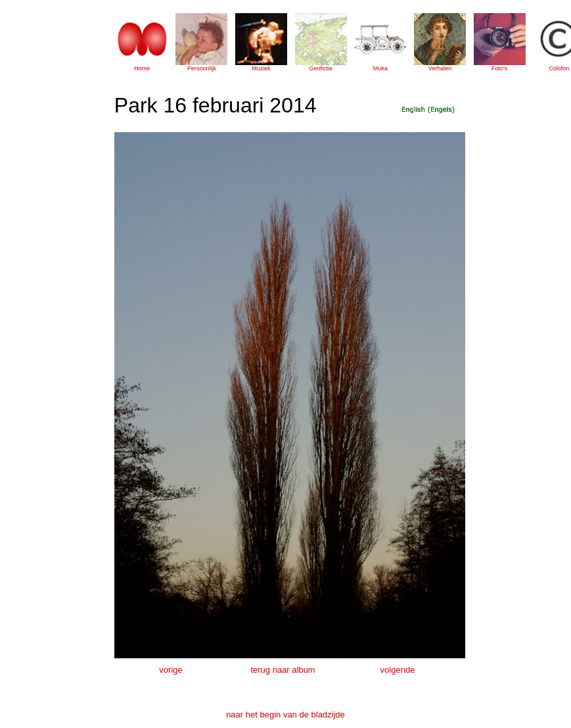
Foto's (499, 68)
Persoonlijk (202, 68)
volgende (398, 670)
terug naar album (283, 670)
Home (142, 68)
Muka (380, 68)
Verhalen (440, 68)
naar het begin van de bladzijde (285, 715)
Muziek (261, 68)
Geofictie (321, 68)
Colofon (559, 68)
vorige (171, 670)
